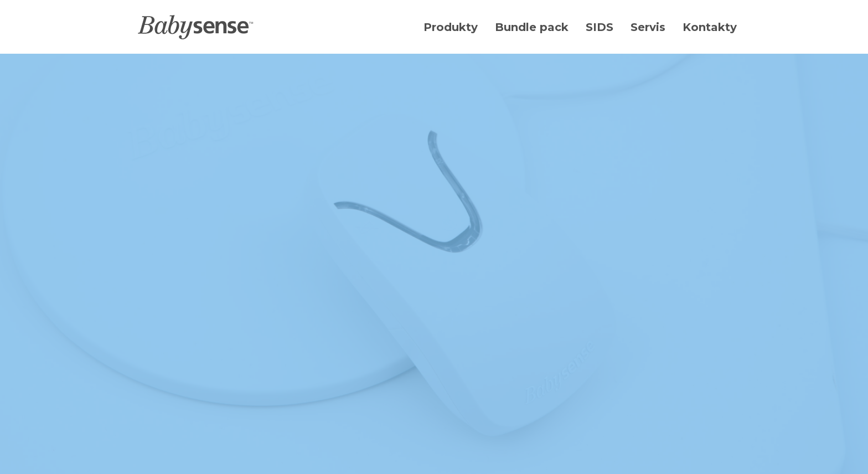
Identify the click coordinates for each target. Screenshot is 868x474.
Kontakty (710, 27)
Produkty (451, 27)
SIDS (600, 27)
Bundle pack (532, 27)
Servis (648, 27)
